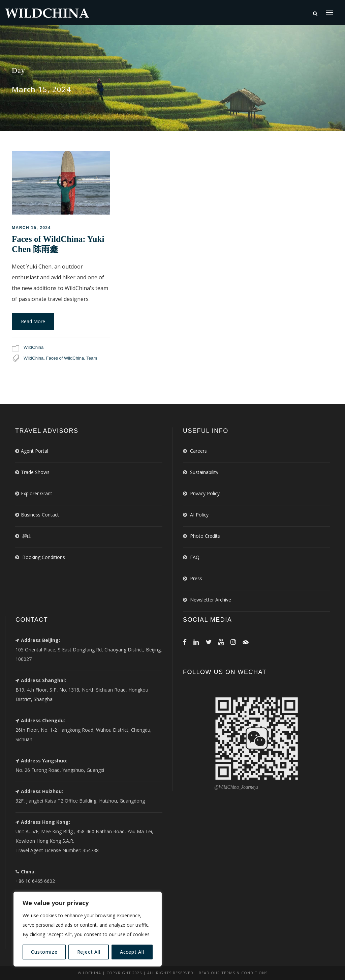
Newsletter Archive (211, 600)
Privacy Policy (205, 493)
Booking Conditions (44, 557)
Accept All (132, 952)
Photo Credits (205, 536)
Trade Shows (35, 472)
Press (196, 578)
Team (92, 358)
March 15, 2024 (31, 228)
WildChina (34, 347)
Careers (198, 451)
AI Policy (199, 515)
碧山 (27, 536)
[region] (88, 929)
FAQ (195, 557)
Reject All (89, 952)
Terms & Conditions (244, 973)
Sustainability (204, 472)
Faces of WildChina (65, 358)
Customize (44, 952)
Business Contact (40, 515)
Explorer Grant (37, 493)
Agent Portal (35, 451)
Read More (33, 321)
